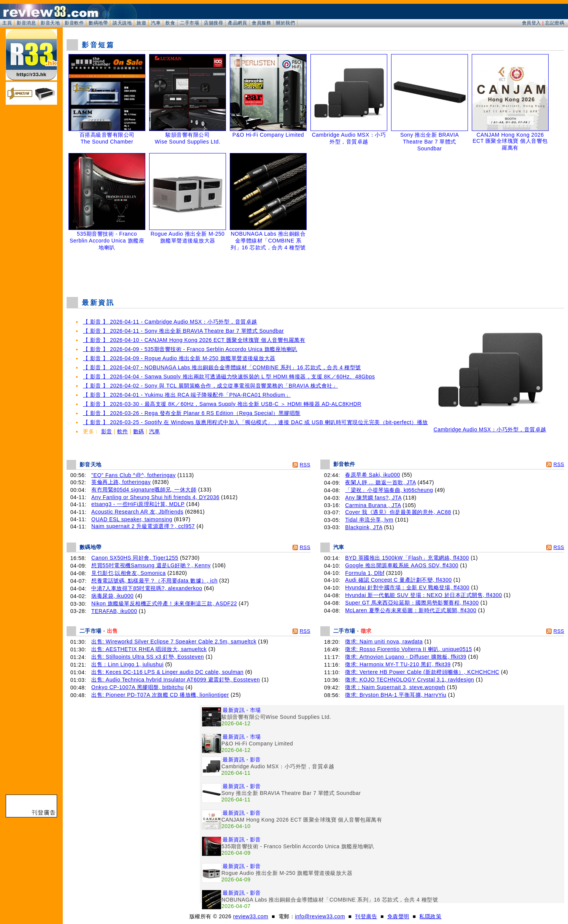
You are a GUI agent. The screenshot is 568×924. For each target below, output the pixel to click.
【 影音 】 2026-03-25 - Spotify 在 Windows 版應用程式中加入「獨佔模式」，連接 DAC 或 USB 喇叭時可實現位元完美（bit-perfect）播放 (255, 422)
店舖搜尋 (213, 23)
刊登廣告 (366, 916)
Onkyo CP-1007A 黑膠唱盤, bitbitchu (138, 687)
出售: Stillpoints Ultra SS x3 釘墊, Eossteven (148, 657)
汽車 (156, 23)
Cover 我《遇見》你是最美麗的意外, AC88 (398, 512)
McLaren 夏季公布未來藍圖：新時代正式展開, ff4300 (411, 610)
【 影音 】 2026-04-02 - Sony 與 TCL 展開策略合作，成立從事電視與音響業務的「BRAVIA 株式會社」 (210, 386)
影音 (107, 431)
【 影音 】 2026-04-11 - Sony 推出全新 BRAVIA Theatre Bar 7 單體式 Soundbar (183, 331)
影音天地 (50, 23)
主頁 (7, 23)
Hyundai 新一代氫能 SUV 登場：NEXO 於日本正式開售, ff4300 (423, 595)
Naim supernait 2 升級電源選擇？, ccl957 (143, 526)
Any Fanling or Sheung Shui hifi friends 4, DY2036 (155, 497)
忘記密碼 (555, 23)
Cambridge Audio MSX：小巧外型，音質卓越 (490, 427)
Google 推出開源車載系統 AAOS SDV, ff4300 (402, 565)
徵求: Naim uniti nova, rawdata (384, 642)
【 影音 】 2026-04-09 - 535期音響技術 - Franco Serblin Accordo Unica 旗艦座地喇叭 (190, 349)
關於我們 (285, 23)
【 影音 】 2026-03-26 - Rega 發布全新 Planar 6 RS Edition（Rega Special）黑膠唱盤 (192, 413)
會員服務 (261, 23)
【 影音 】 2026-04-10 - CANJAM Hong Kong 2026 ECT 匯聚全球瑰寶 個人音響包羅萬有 (194, 340)
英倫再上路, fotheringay (121, 482)
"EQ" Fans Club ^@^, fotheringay (134, 475)
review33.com (251, 916)
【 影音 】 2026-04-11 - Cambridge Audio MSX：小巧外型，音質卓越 (170, 322)
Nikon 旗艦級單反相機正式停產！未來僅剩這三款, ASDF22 (164, 603)
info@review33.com (320, 916)
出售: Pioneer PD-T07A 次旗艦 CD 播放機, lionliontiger (160, 695)
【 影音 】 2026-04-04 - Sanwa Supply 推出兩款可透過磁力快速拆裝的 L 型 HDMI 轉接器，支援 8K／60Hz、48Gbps (229, 377)
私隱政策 (430, 916)
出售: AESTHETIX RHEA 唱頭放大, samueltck (149, 649)
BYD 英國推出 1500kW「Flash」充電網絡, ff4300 (407, 558)
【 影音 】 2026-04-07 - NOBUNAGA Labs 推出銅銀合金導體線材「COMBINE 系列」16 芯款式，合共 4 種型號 (222, 367)
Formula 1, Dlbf (365, 573)
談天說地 (122, 23)
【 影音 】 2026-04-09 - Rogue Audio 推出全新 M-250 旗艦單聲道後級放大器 (179, 358)
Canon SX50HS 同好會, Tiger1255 (135, 558)
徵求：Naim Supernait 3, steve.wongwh (395, 687)
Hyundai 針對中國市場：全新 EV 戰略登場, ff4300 (407, 587)
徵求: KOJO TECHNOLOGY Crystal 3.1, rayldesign (410, 680)
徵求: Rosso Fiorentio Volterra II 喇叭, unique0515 (408, 649)
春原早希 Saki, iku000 (373, 475)
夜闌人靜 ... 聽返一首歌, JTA (380, 482)
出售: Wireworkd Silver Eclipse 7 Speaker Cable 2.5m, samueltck (174, 642)
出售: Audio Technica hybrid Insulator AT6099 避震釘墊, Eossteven (176, 680)
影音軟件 (74, 23)
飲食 (170, 23)
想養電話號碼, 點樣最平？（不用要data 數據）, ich (154, 581)
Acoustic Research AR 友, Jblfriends (137, 512)
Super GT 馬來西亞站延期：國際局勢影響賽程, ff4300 (412, 603)
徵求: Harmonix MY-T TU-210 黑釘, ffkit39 (398, 664)
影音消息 (26, 23)
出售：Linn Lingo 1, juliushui (127, 664)
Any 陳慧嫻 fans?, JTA (373, 498)
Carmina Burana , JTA (373, 505)
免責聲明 (398, 916)
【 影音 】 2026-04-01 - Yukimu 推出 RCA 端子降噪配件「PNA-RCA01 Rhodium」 (187, 395)
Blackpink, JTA (364, 527)
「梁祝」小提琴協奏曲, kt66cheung (389, 490)
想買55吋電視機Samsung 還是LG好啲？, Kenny (151, 565)
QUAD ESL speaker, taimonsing (132, 519)
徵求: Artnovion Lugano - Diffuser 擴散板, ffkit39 (406, 657)
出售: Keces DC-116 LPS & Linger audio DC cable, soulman (167, 672)
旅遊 (141, 23)
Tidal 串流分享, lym (369, 520)
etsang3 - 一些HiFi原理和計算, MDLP (138, 504)
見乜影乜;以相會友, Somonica (128, 573)
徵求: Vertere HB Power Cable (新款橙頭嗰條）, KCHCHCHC (422, 672)
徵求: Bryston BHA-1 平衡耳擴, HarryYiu (396, 695)
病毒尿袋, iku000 (112, 596)
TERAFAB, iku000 (114, 611)
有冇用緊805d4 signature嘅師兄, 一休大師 (144, 490)
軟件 (123, 431)
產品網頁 (237, 23)
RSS (305, 465)
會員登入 (531, 23)
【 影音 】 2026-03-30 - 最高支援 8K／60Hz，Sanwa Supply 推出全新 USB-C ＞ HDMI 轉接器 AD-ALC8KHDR (222, 404)
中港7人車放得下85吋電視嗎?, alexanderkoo (147, 588)
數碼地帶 (98, 23)
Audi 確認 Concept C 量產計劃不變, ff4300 (398, 580)
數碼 (139, 431)
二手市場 (189, 23)
